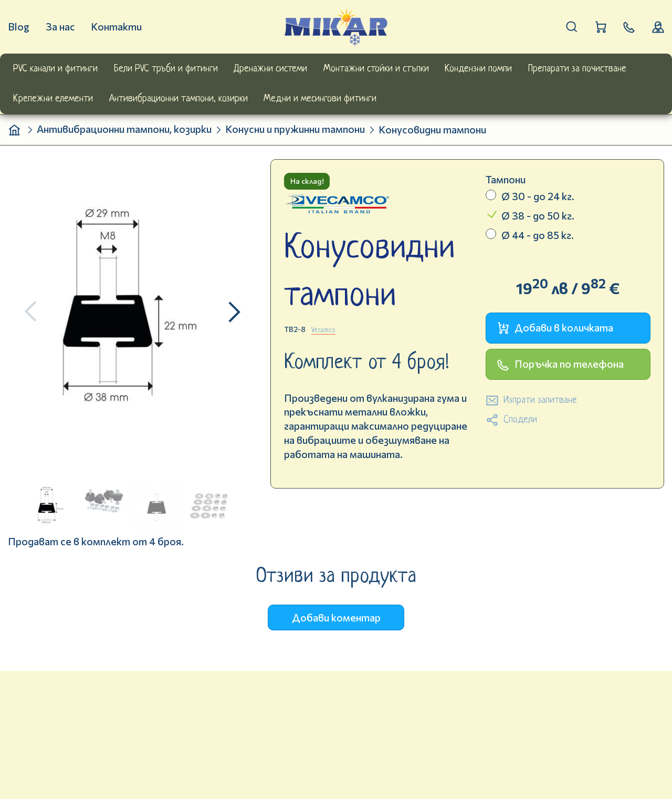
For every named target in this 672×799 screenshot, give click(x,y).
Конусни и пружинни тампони (295, 129)
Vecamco (323, 330)
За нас (60, 27)
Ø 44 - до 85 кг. (538, 235)
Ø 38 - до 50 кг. (538, 216)
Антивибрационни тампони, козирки (124, 129)
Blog (19, 27)
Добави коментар (336, 618)
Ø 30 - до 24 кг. (538, 196)
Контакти (116, 27)
